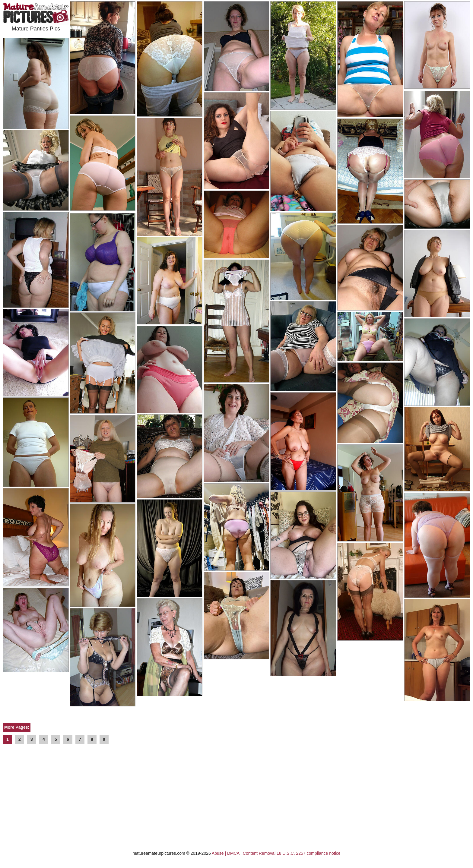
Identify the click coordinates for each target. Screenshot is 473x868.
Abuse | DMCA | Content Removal (244, 853)
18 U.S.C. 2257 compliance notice (309, 853)
